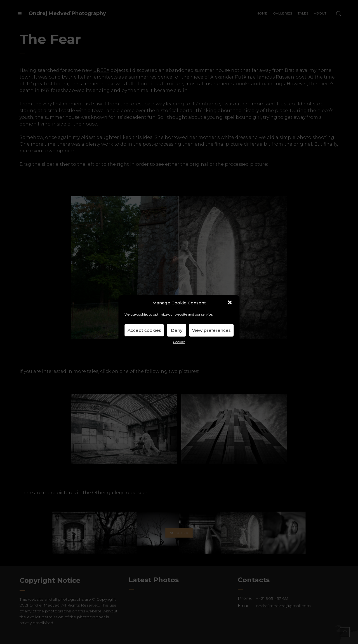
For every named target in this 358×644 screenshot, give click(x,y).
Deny (177, 330)
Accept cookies (144, 330)
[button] (230, 303)
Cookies (179, 342)
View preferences (211, 330)
